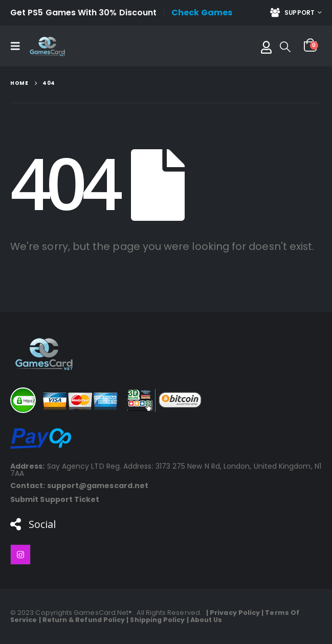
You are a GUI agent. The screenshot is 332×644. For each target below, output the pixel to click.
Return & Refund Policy (84, 620)
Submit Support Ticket (55, 499)
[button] (18, 46)
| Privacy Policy (231, 613)
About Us (206, 620)
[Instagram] (20, 555)
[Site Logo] (47, 46)
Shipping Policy (157, 620)
